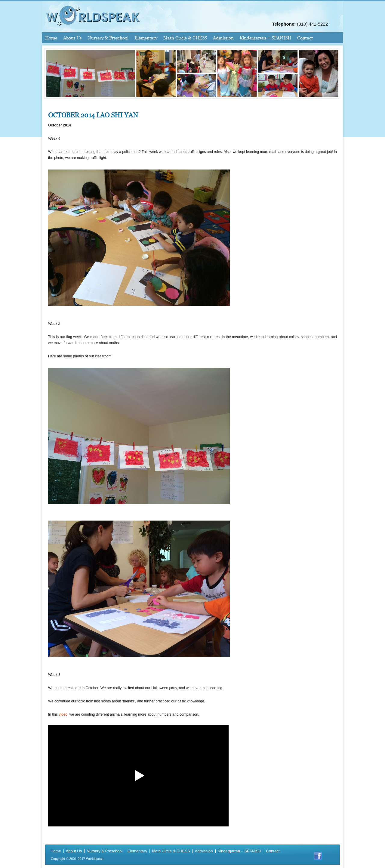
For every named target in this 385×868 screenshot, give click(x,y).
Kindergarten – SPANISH (265, 38)
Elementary (146, 38)
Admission (223, 38)
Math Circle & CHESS (185, 38)
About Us (72, 38)
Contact (305, 38)
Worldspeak (95, 859)
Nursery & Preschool (108, 38)
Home (51, 38)
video (63, 714)
